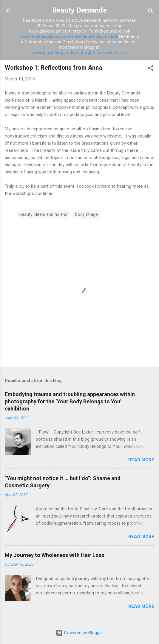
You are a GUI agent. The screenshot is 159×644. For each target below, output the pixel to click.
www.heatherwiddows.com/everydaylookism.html (69, 36)
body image (87, 214)
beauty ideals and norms (43, 214)
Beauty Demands (79, 10)
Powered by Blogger (79, 633)
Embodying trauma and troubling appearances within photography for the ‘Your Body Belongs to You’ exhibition (70, 401)
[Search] (151, 12)
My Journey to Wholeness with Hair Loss (54, 555)
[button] (151, 69)
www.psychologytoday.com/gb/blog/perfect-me (80, 53)
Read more (141, 460)
